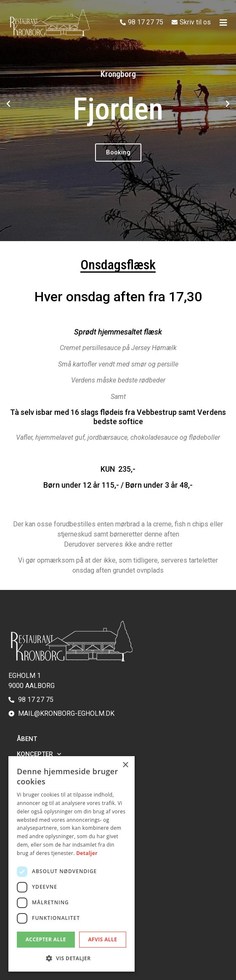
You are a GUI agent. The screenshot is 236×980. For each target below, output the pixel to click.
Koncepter (39, 754)
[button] (8, 104)
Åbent (27, 739)
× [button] (125, 765)
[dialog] (72, 864)
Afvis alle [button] (102, 939)
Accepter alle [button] (46, 939)
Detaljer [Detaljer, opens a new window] (87, 853)
